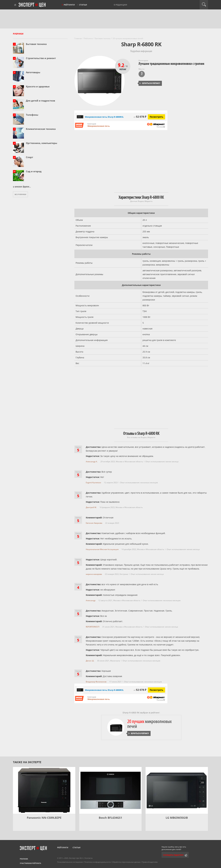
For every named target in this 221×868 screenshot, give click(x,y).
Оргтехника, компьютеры (42, 143)
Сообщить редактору (173, 855)
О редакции (120, 5)
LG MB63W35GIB (177, 818)
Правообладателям (150, 862)
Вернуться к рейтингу (150, 83)
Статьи (83, 5)
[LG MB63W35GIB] (177, 790)
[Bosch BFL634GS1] (110, 790)
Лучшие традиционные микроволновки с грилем (171, 64)
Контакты (89, 858)
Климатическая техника (41, 129)
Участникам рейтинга (30, 863)
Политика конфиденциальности (97, 862)
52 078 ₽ (140, 117)
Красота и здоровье (38, 86)
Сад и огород (34, 171)
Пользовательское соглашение (70, 862)
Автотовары (33, 72)
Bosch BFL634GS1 (110, 818)
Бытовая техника (36, 44)
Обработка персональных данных (126, 862)
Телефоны (32, 115)
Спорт (29, 157)
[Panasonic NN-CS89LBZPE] (44, 790)
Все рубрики (20, 194)
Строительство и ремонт (41, 58)
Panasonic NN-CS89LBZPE (44, 818)
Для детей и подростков (40, 101)
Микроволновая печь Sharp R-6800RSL (104, 690)
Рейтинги (69, 5)
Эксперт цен (32, 5)
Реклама (24, 859)
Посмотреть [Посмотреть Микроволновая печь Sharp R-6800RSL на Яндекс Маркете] (156, 117)
